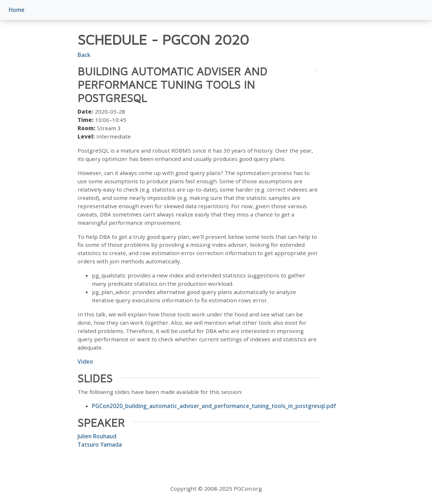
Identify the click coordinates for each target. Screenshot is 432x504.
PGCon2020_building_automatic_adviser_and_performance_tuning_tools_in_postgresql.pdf (214, 406)
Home (17, 10)
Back (84, 55)
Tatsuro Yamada (100, 444)
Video (85, 361)
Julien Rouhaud (97, 436)
